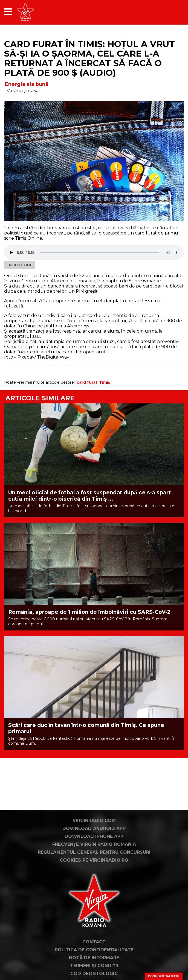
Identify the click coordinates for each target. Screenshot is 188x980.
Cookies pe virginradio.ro (94, 860)
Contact (94, 942)
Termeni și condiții (94, 966)
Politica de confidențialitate (94, 950)
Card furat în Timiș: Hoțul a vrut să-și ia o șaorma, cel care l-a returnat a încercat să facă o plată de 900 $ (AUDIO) (89, 58)
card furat (87, 382)
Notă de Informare (94, 958)
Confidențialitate (164, 976)
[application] (170, 12)
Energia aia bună (27, 84)
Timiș (105, 382)
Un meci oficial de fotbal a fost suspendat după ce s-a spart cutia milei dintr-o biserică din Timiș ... (90, 496)
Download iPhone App (94, 836)
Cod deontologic (94, 974)
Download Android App (94, 828)
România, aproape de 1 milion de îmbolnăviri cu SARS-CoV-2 (89, 612)
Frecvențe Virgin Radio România (94, 844)
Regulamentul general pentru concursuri (94, 852)
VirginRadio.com (94, 821)
